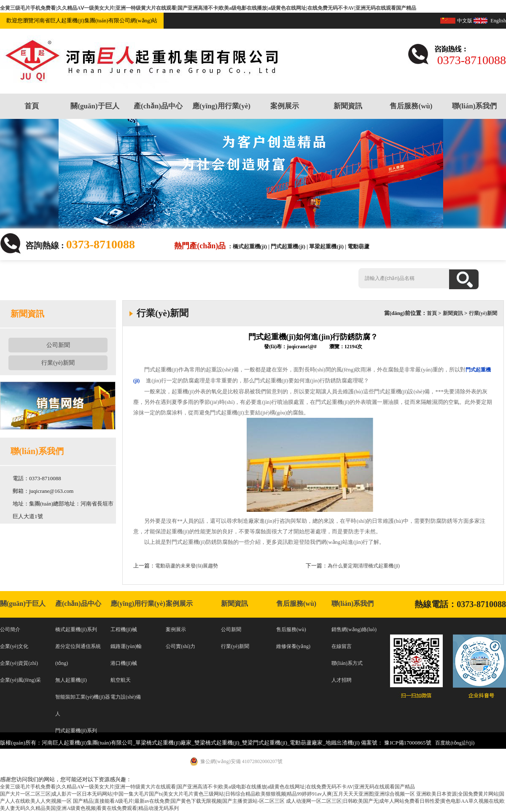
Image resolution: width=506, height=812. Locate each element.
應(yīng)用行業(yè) (221, 106)
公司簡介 (10, 629)
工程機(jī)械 (124, 629)
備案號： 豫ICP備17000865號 (396, 743)
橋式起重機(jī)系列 (76, 629)
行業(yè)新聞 (58, 363)
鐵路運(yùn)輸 (126, 646)
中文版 (465, 21)
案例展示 (285, 106)
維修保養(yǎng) (293, 646)
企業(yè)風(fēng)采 (20, 680)
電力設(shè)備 (126, 697)
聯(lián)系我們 (475, 106)
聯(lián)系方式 (347, 663)
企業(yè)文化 (14, 646)
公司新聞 (58, 345)
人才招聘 (342, 680)
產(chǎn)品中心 (158, 106)
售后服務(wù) (411, 106)
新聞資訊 (348, 106)
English (498, 21)
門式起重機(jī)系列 (76, 731)
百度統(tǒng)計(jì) (455, 743)
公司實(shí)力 (180, 646)
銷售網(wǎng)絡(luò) (354, 629)
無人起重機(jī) (71, 680)
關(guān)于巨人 (95, 106)
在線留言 (342, 646)
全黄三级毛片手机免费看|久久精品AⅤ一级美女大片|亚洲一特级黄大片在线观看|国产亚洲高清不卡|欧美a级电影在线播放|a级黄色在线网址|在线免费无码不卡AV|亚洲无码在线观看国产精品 (208, 8)
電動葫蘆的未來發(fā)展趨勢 (187, 566)
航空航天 (121, 680)
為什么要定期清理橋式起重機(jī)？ (364, 566)
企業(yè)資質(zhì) (19, 663)
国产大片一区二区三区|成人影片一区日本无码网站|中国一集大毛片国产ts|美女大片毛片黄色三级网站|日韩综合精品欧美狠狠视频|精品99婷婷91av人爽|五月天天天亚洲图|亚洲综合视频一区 (207, 794)
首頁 (32, 106)
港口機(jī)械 (124, 663)
